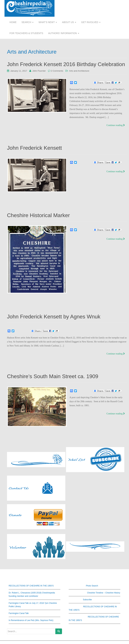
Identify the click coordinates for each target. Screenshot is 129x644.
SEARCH (27, 22)
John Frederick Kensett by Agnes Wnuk (54, 317)
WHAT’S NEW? (48, 22)
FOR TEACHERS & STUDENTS (26, 33)
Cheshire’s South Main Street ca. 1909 (53, 376)
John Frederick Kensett (34, 148)
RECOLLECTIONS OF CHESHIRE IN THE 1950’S (31, 586)
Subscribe (87, 600)
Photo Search (92, 586)
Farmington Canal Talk (19, 613)
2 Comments (57, 71)
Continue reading (116, 125)
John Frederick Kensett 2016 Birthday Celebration (66, 64)
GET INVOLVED (91, 22)
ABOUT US (69, 22)
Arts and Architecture (79, 71)
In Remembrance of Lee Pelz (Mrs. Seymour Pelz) (31, 620)
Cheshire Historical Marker (38, 215)
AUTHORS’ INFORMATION (64, 33)
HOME (13, 22)
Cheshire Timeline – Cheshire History (104, 593)
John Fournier (39, 71)
